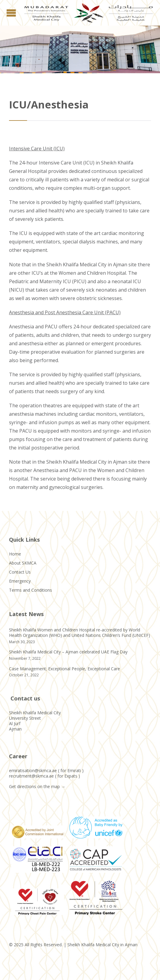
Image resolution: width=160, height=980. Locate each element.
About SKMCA (23, 563)
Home (15, 554)
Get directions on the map (34, 786)
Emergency (20, 581)
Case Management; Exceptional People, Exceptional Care (65, 669)
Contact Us (20, 572)
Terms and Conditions (31, 590)
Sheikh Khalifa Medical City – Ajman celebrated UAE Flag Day (68, 652)
